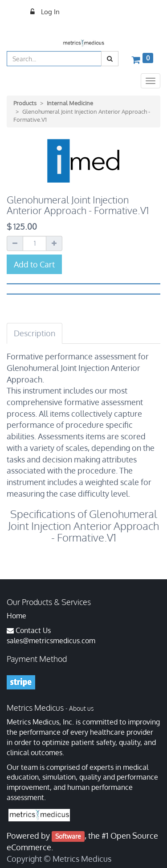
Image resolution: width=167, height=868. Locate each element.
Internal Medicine (70, 103)
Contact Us (33, 630)
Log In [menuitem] (49, 12)
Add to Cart (34, 264)
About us (81, 708)
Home (16, 616)
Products (25, 103)
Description (35, 333)
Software (68, 836)
